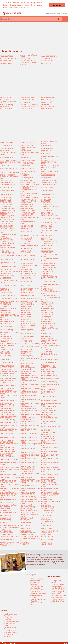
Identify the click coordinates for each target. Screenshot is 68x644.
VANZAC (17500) (46, 528)
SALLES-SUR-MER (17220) (9, 505)
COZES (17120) (5, 214)
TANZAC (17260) (46, 515)
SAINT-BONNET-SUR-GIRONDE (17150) (8, 382)
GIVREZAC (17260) (27, 242)
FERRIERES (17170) (47, 229)
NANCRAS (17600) (47, 336)
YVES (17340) (5, 546)
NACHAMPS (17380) (27, 336)
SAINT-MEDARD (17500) (29, 448)
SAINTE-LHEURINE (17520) (50, 494)
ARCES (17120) (46, 63)
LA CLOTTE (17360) (27, 259)
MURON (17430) (6, 336)
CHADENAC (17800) (27, 180)
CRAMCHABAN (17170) (28, 214)
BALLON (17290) (26, 108)
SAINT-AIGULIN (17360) (8, 378)
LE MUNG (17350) (47, 288)
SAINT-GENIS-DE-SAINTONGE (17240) (7, 404)
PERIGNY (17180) (46, 351)
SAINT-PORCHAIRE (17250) (9, 467)
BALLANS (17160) (6, 108)
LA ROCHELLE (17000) (49, 271)
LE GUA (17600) (5, 288)
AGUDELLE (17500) (7, 56)
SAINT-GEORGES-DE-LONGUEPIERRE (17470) (29, 408)
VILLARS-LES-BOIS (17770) (30, 537)
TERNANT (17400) (27, 518)
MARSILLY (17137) (47, 310)
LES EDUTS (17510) (27, 293)
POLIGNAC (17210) (27, 356)
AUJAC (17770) (25, 102)
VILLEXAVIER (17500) (48, 539)
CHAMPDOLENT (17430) (49, 184)
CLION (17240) (46, 203)
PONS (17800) (5, 359)
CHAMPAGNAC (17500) (49, 182)
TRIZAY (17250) (46, 525)
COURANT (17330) (47, 208)
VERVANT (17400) (27, 535)
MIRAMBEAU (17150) (7, 321)
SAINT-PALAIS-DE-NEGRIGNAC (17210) (7, 456)
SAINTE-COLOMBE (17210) (9, 494)
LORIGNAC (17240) (47, 303)
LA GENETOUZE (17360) (8, 267)
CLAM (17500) (46, 201)
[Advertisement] (34, 81)
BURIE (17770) (25, 175)
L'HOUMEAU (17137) (7, 253)
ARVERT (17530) (46, 99)
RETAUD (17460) (26, 370)
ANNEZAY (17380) (6, 63)
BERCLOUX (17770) (7, 148)
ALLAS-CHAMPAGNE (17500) (10, 59)
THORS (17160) (26, 523)
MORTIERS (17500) (27, 334)
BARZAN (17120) (46, 108)
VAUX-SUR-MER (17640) (49, 531)
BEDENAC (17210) (6, 145)
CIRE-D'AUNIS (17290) (28, 201)
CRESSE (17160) (26, 216)
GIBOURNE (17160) (6, 242)
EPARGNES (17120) (6, 227)
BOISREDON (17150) (7, 157)
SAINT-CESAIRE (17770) (49, 382)
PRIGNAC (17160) (26, 366)
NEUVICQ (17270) (26, 341)
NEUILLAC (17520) (47, 338)
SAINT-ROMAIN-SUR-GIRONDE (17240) (28, 471)
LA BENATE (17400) (47, 253)
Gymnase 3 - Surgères (59, 590)
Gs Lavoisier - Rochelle (9, 635)
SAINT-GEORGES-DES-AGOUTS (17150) (49, 408)
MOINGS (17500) (47, 321)
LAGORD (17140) (46, 275)
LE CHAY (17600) (26, 282)
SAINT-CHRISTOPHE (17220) (10, 385)
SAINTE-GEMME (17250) (29, 494)
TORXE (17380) (26, 525)
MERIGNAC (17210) (47, 314)
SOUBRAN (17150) (6, 511)
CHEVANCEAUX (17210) (28, 199)
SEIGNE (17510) (46, 505)
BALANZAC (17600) (47, 107)
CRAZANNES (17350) (7, 216)
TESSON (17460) (46, 518)
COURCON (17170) (47, 210)
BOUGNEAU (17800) (28, 160)
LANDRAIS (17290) (27, 278)
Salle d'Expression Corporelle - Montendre (38, 593)
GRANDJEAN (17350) (7, 244)
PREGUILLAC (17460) (7, 366)
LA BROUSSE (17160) (28, 256)
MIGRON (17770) (46, 320)
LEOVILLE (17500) (6, 293)
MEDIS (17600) (26, 314)
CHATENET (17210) (47, 191)
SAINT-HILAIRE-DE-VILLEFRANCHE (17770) (28, 419)
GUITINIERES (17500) (48, 244)
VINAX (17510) (25, 542)
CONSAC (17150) (46, 205)
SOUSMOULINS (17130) (8, 512)
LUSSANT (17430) (47, 307)
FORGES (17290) (6, 238)
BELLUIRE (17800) (27, 145)
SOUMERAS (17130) (47, 511)
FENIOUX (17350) (26, 229)
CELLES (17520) (46, 178)
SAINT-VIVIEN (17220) (28, 492)
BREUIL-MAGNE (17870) (8, 168)
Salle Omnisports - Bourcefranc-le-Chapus (58, 587)
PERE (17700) (5, 351)
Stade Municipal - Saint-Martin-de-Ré (11, 632)
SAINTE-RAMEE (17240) (8, 499)
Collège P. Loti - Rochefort (56, 581)
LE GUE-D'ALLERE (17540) (29, 288)
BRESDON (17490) (27, 166)
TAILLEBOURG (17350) (8, 515)
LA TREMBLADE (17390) (29, 273)
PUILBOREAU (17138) (48, 366)
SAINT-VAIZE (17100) (7, 492)
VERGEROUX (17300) (28, 533)
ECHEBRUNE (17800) (48, 222)
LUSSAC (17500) (26, 307)
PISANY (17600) (26, 353)
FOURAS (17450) (26, 238)
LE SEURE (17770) (26, 290)
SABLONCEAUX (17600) (29, 375)
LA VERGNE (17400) (7, 275)
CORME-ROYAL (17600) (8, 208)
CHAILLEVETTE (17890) (49, 180)
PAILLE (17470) (46, 349)
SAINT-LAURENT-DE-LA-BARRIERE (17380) (9, 430)
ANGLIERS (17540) (6, 61)
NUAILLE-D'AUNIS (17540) (30, 346)
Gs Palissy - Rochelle (12, 621)
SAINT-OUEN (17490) (28, 452)
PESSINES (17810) (6, 353)
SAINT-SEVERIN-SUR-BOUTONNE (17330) (48, 478)
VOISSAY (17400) (26, 544)
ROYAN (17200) (5, 375)
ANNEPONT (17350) (48, 61)
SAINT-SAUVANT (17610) (8, 474)
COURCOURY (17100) (7, 212)
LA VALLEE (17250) (47, 273)
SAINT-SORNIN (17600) (28, 486)
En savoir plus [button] (24, 8)
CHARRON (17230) (47, 187)
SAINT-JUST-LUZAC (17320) (50, 426)
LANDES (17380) (6, 278)
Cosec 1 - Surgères (58, 584)
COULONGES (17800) (28, 208)
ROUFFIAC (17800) (27, 373)
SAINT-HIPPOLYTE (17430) (9, 423)
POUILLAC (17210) (27, 363)
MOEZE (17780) (26, 321)
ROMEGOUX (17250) (7, 373)
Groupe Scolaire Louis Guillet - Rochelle (58, 596)
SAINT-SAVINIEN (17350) (49, 474)
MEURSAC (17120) (47, 317)
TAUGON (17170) (6, 518)
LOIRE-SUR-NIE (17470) (29, 301)
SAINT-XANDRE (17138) (49, 492)
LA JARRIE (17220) (47, 269)
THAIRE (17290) (26, 520)
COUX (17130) (45, 212)
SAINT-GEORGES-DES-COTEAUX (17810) (8, 411)
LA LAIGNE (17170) (27, 271)
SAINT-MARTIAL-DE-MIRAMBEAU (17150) (48, 437)
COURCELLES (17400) (8, 210)
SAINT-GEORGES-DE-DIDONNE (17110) (8, 408)
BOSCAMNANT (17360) (8, 160)
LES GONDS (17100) (27, 295)
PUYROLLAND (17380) (48, 368)
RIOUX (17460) (46, 370)
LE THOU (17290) (47, 290)
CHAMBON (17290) (6, 182)
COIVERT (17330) (6, 205)
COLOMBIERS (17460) (28, 205)
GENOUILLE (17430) (27, 240)
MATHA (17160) (26, 312)
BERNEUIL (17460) (47, 148)
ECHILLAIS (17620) (6, 225)
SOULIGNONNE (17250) (28, 511)
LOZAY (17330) (46, 305)
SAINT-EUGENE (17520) (49, 397)
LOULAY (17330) (6, 305)
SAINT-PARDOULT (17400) (9, 460)
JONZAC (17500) (46, 248)
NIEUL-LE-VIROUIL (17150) (9, 344)
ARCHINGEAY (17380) (28, 97)
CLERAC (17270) (26, 203)
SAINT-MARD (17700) (7, 437)
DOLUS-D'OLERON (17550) (50, 219)
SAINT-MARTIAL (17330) (29, 437)
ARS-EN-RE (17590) (7, 99)
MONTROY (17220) (6, 330)
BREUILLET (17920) (27, 168)
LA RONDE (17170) (6, 273)
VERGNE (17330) (46, 533)
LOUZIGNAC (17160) (27, 305)
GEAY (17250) (45, 238)
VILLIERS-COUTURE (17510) (10, 542)
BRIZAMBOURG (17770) (8, 175)
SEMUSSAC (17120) (47, 507)
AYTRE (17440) (5, 107)
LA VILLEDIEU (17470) (28, 275)
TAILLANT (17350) (47, 512)
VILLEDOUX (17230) (48, 537)
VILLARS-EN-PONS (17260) (9, 537)
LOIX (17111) (45, 301)
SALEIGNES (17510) (6, 502)
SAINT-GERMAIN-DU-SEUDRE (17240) (48, 415)
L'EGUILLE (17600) (47, 251)
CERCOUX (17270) (6, 180)
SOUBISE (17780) (47, 509)
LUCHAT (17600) (6, 307)
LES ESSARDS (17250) (7, 295)
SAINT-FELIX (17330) (7, 400)
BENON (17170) (46, 145)
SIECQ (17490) (5, 509)
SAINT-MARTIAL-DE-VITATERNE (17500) (7, 441)
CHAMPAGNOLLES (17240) (30, 184)
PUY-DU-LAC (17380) (7, 368)
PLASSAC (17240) (47, 353)
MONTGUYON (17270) (48, 323)
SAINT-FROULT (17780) (49, 400)
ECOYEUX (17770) (27, 225)
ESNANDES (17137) (27, 227)
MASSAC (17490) (6, 312)
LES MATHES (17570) (48, 295)
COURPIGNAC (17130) (28, 212)
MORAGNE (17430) (27, 330)
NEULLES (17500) (6, 341)
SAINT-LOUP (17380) (7, 434)
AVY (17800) (45, 105)
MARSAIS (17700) (26, 310)
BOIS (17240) (45, 154)
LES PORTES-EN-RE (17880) (30, 298)
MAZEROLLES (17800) (8, 314)
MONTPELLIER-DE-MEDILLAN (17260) (48, 326)
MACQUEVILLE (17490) (8, 308)
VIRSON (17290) (5, 544)
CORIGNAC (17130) (27, 206)
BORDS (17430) (26, 157)
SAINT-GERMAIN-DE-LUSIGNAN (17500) (48, 411)
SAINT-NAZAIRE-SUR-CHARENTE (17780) (8, 452)
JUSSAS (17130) (26, 251)
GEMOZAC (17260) (6, 240)
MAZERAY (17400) (47, 312)
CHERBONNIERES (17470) (29, 197)
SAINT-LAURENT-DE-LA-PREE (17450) (29, 430)
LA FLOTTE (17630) (27, 263)
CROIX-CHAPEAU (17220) (50, 216)
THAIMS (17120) (5, 520)
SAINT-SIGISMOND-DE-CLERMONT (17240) (8, 482)
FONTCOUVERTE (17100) (29, 235)
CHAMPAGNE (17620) (7, 184)
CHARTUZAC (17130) (7, 191)
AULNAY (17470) (46, 102)
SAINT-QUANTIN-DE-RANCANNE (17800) (28, 467)
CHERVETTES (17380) (7, 199)
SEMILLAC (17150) (6, 507)
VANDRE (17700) (26, 528)
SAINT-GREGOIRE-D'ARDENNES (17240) (7, 419)
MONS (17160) (5, 323)
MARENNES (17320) (47, 308)
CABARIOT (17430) (27, 178)
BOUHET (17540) (47, 160)
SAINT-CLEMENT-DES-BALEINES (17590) (8, 389)
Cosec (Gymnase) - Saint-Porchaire (37, 580)
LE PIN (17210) (5, 290)
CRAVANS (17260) (47, 214)
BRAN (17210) (5, 166)
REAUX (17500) (5, 370)
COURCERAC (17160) (28, 210)
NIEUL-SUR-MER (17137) (49, 344)
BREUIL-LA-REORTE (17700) (51, 166)
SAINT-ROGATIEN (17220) (49, 467)
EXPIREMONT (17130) (7, 229)
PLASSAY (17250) (6, 356)
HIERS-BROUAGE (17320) (29, 245)
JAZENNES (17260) (27, 248)
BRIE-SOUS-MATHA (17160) (10, 172)
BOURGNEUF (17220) (28, 163)
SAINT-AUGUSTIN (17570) (50, 378)
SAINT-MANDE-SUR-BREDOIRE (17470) (48, 434)
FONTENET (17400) (47, 235)
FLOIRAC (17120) (26, 232)
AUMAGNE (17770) (6, 105)
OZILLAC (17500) (26, 349)
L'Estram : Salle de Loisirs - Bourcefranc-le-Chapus (59, 601)
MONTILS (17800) (6, 326)
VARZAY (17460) (26, 531)
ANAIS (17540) (25, 59)
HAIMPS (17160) (5, 245)
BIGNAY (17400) (26, 151)
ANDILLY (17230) (46, 59)
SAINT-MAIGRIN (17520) (29, 434)
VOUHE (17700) (46, 544)
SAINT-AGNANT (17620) (49, 375)
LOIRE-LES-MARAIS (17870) (10, 301)
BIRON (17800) (46, 151)
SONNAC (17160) (26, 509)
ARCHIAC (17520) (6, 97)
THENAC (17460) (46, 520)
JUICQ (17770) (5, 251)
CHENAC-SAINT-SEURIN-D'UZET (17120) (29, 194)
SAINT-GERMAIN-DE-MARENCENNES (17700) (8, 415)
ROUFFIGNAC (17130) (48, 373)
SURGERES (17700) (27, 512)
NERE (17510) (25, 338)
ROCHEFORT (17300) (28, 371)
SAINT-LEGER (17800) (48, 430)
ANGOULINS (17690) (27, 61)
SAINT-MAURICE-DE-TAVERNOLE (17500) (7, 448)
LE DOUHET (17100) (48, 282)
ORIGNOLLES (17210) (7, 349)
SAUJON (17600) (26, 505)
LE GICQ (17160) (26, 285)
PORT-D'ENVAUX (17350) (49, 359)
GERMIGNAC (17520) (48, 240)
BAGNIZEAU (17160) (27, 107)
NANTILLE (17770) (6, 338)
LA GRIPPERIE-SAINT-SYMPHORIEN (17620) (48, 267)
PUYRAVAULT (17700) (28, 368)
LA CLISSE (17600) (6, 259)
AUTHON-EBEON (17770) (29, 105)
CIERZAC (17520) (6, 201)
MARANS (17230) (26, 308)
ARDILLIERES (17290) (48, 97)
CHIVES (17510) (46, 199)
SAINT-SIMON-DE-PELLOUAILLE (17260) (48, 482)
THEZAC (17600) (6, 523)
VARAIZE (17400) (6, 531)
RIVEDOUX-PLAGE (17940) (9, 371)
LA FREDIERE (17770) (48, 263)
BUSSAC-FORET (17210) (49, 175)
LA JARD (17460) (6, 269)
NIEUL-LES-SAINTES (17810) (30, 344)
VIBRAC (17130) (46, 535)
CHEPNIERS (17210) (47, 194)
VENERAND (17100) (7, 533)
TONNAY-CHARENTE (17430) (10, 525)
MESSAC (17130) (26, 317)
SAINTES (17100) (46, 499)
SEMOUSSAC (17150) (28, 507)
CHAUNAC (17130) (6, 194)
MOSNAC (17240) (47, 334)
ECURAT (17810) (46, 225)
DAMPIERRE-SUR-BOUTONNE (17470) (7, 219)
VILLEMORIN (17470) (7, 539)
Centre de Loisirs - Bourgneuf (11, 624)
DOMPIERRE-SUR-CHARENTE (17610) (7, 222)
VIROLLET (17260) (47, 542)
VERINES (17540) (6, 535)
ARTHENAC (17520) (27, 99)
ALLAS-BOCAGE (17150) (49, 56)
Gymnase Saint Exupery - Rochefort (37, 589)
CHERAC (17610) (6, 197)
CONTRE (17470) (6, 206)
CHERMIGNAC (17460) (48, 197)
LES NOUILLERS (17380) (8, 298)
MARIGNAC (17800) (7, 310)
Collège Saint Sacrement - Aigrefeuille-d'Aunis (37, 584)
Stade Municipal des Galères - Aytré (58, 593)
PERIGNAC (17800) (27, 351)
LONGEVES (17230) (7, 303)
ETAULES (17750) (47, 227)
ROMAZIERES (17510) (48, 371)
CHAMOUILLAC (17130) (28, 182)
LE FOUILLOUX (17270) (8, 285)
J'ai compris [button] (57, 5)
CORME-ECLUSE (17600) (49, 206)
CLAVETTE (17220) (6, 203)
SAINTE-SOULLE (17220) (29, 499)
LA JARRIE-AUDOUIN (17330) (10, 271)
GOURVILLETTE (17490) (49, 242)
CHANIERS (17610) (6, 187)
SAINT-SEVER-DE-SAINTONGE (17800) (28, 478)
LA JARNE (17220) (26, 269)
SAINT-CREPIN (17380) (49, 389)
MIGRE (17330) (25, 320)
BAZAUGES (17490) (7, 143)
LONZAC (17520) (26, 303)
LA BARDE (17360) (27, 253)
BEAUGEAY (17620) (27, 143)
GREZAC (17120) (26, 244)
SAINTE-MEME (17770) (28, 497)
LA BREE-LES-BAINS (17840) (10, 256)
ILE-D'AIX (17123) (46, 245)
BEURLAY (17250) (6, 151)
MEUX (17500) (5, 320)
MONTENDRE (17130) (28, 323)
